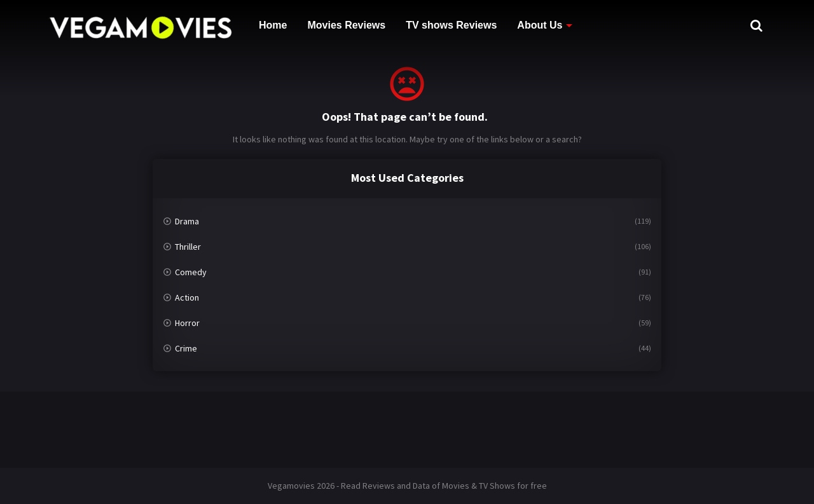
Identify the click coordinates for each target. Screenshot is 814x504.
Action (187, 297)
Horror (187, 323)
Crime (186, 348)
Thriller (188, 247)
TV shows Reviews (451, 25)
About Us (540, 25)
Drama (187, 221)
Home (273, 25)
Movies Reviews (346, 25)
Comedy (191, 272)
